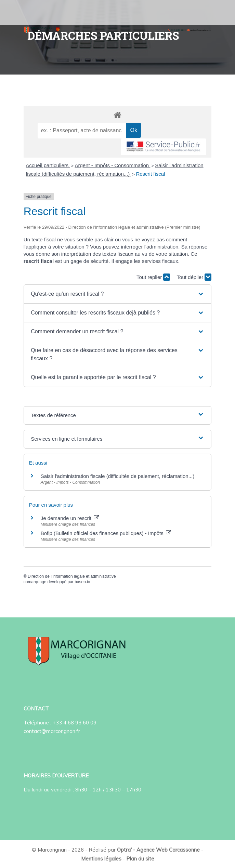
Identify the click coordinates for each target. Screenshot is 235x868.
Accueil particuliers (48, 165)
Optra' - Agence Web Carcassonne (158, 850)
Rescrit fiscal (150, 174)
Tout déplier (194, 277)
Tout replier (153, 277)
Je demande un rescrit (70, 518)
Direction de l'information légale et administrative (72, 576)
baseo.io (82, 582)
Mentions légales (101, 859)
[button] (117, 294)
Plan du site (140, 859)
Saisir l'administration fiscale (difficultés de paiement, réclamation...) (117, 476)
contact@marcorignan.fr (52, 731)
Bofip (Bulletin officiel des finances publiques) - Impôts (106, 533)
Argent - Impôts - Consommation (112, 165)
